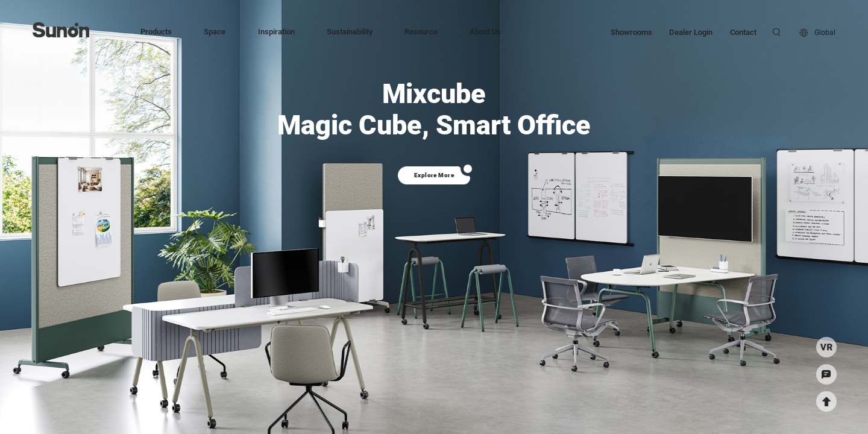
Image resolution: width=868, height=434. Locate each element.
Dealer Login (691, 32)
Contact (743, 32)
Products (156, 31)
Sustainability (350, 31)
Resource (421, 31)
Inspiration (276, 31)
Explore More (434, 175)
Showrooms (631, 32)
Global (825, 33)
